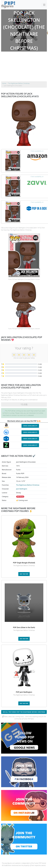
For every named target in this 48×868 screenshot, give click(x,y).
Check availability (30, 426)
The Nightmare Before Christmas (28, 485)
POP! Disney (20, 497)
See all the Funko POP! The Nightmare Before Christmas (24, 712)
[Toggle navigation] (44, 5)
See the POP (24, 574)
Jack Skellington (22, 489)
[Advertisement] (24, 67)
